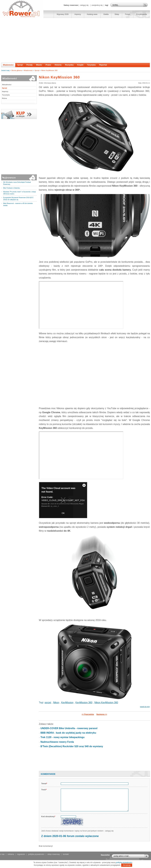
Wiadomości (8, 65)
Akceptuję (127, 865)
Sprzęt (20, 65)
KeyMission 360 (84, 702)
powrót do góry (145, 707)
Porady (30, 65)
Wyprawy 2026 (63, 14)
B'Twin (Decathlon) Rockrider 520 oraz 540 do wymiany (72, 746)
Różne (5, 98)
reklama (11, 854)
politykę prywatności (124, 862)
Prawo (48, 65)
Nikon (56, 702)
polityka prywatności (36, 854)
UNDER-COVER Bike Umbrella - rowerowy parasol (69, 728)
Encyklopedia (141, 14)
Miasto (39, 65)
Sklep (117, 14)
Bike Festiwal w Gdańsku (12, 188)
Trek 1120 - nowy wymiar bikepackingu (63, 737)
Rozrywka (69, 65)
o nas (2, 854)
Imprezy (78, 14)
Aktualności (7, 85)
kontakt (66, 854)
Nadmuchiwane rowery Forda (57, 742)
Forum (128, 14)
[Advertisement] (76, 40)
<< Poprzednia (88, 714)
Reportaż (103, 65)
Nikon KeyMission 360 (49, 70)
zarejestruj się (97, 5)
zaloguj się (84, 5)
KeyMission (67, 702)
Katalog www (92, 14)
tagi (107, 5)
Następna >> (102, 714)
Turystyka (91, 65)
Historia (58, 65)
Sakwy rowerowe (71, 5)
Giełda (106, 14)
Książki (80, 65)
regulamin (21, 854)
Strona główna (17, 70)
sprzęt (48, 702)
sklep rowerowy (54, 854)
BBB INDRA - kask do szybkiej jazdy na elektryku (68, 733)
